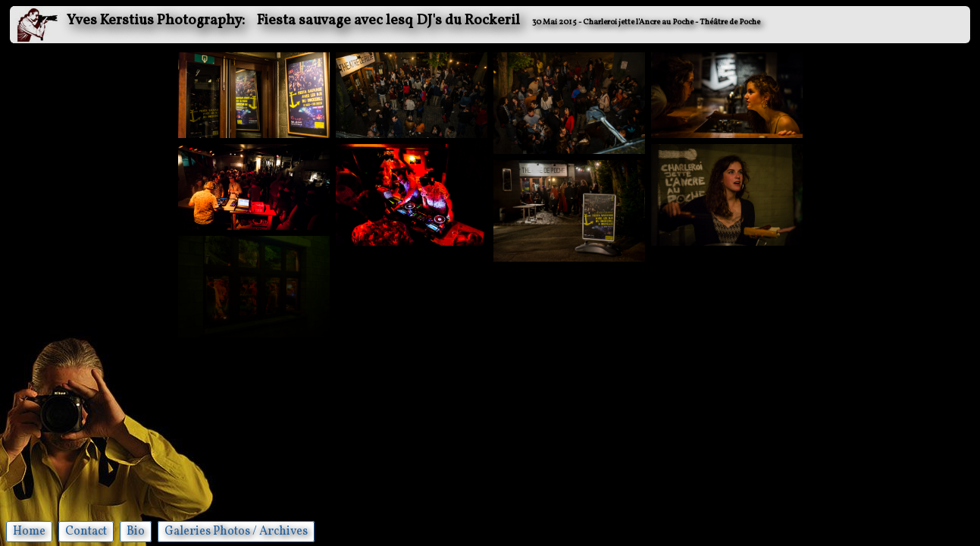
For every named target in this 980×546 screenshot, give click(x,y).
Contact (86, 532)
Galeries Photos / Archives (236, 532)
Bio (136, 532)
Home (29, 532)
